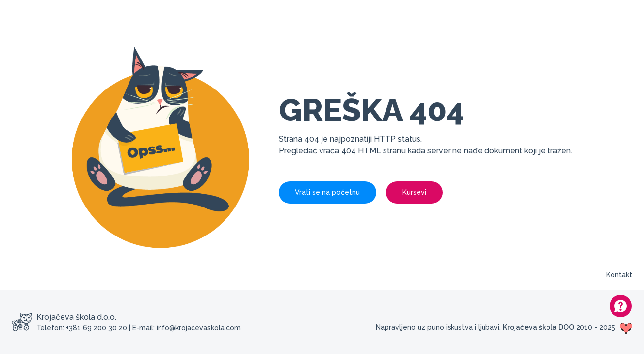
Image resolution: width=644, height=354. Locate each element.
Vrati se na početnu (327, 192)
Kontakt (619, 275)
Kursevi (414, 192)
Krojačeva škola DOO (538, 327)
